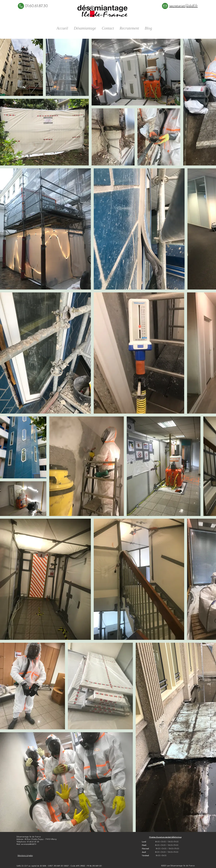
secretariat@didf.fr (29, 844)
